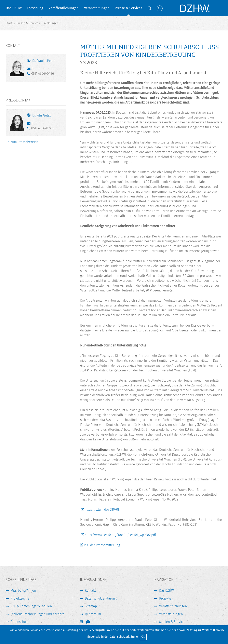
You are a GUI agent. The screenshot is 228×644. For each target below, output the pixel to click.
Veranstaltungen (97, 8)
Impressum (93, 614)
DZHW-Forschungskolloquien (31, 606)
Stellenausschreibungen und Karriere (37, 614)
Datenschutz (19, 622)
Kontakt (90, 591)
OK (143, 637)
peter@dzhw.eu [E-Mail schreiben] (30, 70)
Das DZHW (14, 8)
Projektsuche (20, 598)
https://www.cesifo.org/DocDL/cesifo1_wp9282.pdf (120, 535)
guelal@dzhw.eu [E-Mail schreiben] (30, 124)
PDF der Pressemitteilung (102, 545)
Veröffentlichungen (64, 8)
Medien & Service (172, 622)
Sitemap (91, 606)
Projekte (165, 598)
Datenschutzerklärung (124, 637)
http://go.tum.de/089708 (102, 510)
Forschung (35, 8)
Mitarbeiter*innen (23, 591)
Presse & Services (128, 8)
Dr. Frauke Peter (44, 61)
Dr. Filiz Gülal (42, 115)
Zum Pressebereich (24, 142)
